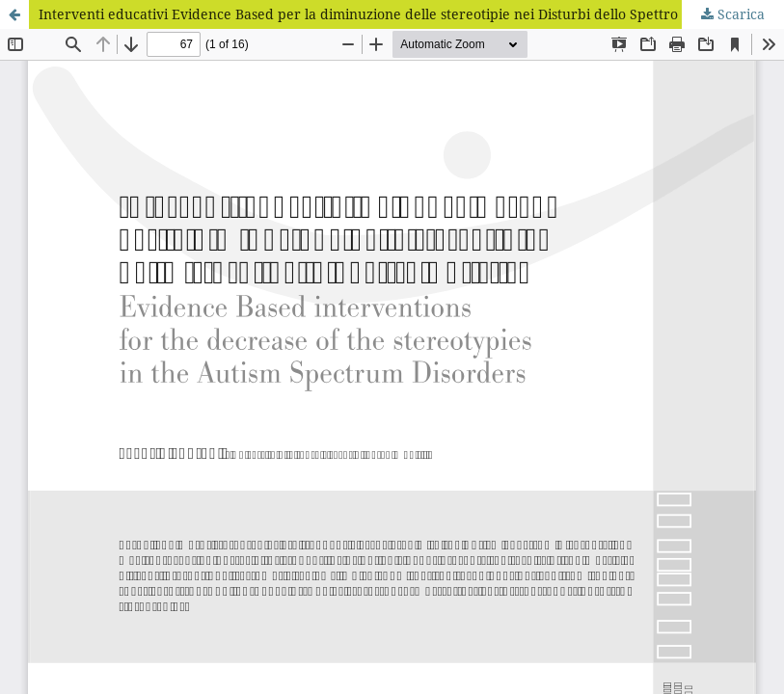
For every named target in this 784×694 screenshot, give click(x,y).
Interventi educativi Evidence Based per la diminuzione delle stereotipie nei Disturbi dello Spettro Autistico (388, 14)
